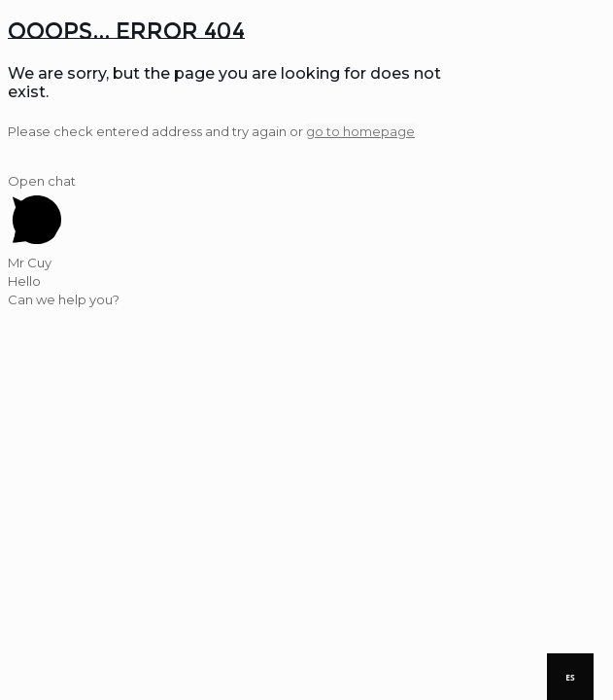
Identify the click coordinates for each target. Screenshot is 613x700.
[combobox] (570, 677)
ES (570, 677)
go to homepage (360, 131)
